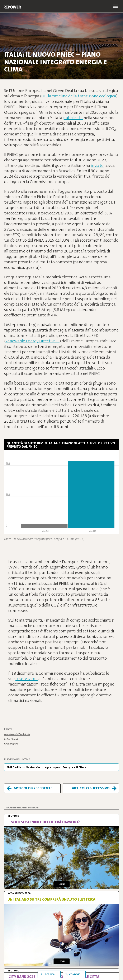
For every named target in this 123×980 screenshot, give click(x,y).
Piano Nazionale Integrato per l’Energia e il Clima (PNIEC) (48, 539)
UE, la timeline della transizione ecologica (79, 96)
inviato (97, 165)
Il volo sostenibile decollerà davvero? (44, 822)
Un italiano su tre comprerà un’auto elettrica (51, 899)
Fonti (8, 729)
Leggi (61, 884)
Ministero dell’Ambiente (17, 734)
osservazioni (27, 679)
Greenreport (11, 744)
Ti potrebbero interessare (21, 808)
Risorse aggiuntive (17, 759)
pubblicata (73, 118)
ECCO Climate (12, 739)
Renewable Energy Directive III (32, 341)
